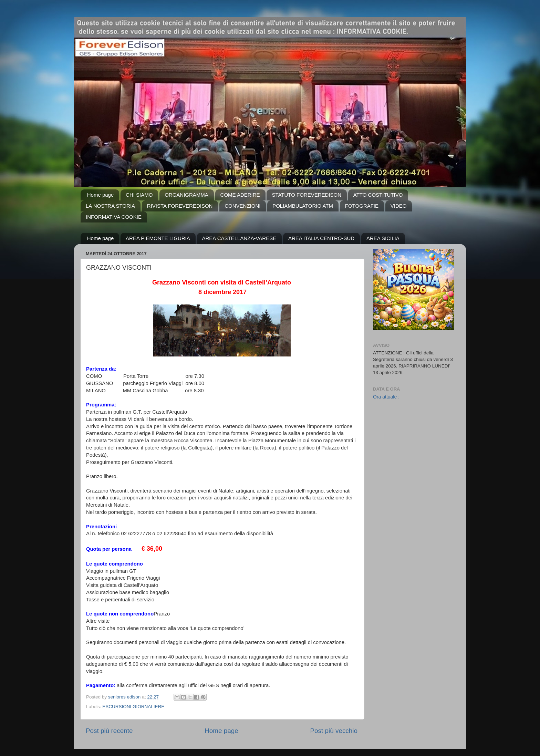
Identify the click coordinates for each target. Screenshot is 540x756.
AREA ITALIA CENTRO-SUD (321, 238)
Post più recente (109, 731)
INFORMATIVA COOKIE (114, 217)
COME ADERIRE (240, 195)
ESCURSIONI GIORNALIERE (133, 707)
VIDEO (399, 206)
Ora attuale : (386, 397)
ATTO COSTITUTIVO (378, 195)
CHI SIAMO (139, 195)
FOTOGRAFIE (362, 206)
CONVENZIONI (242, 206)
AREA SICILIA (383, 238)
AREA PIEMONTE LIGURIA (158, 238)
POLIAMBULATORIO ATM (303, 206)
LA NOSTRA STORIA (110, 206)
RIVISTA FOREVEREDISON (180, 206)
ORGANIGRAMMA (186, 195)
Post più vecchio (334, 731)
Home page (101, 195)
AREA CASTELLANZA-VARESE (239, 238)
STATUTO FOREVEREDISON (307, 195)
